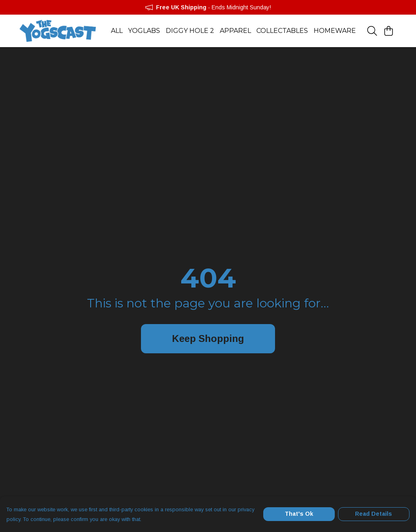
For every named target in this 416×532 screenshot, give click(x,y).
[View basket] (388, 31)
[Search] (372, 31)
